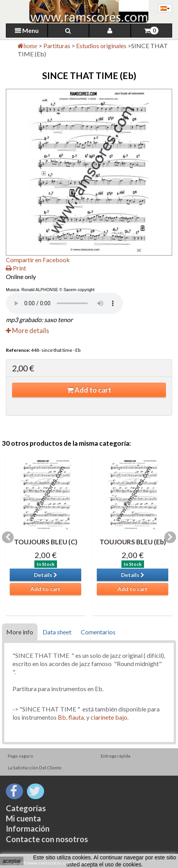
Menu (27, 30)
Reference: (18, 350)
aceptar (12, 861)
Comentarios (98, 632)
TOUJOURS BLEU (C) (46, 542)
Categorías (26, 808)
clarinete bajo (109, 717)
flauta (76, 717)
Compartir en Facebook (38, 260)
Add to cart (89, 390)
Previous (8, 537)
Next (170, 537)
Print (16, 268)
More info (20, 632)
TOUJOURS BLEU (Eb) (133, 542)
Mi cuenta (23, 818)
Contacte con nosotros (47, 839)
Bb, (62, 717)
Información (28, 828)
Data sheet (57, 632)
